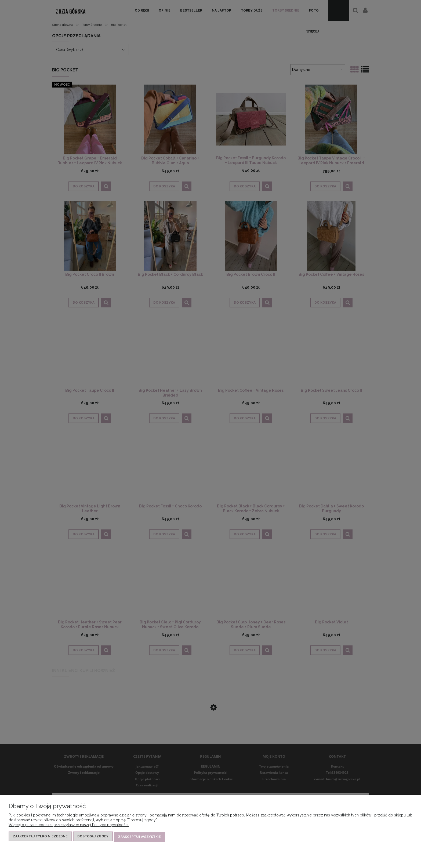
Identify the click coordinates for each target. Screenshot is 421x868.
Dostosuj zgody (93, 837)
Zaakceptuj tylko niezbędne (40, 837)
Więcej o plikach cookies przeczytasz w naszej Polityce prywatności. (69, 826)
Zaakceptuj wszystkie (139, 837)
